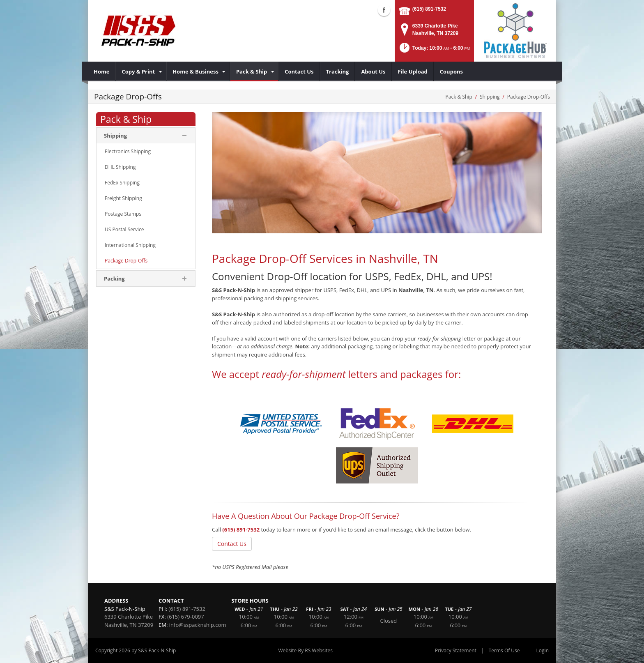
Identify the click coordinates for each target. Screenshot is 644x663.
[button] (434, 50)
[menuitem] (102, 71)
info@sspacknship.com (198, 625)
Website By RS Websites (305, 650)
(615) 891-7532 (429, 9)
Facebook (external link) (384, 10)
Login (543, 650)
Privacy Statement (456, 650)
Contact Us (232, 544)
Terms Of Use (504, 650)
